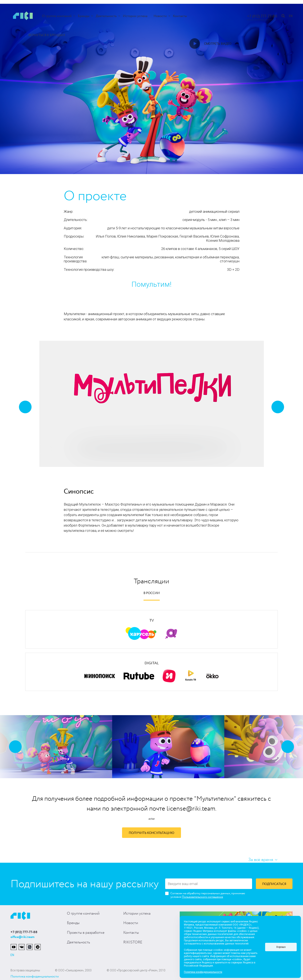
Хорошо (281, 947)
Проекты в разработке (86, 933)
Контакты (180, 16)
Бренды (84, 16)
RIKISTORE (133, 942)
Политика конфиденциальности (35, 977)
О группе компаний (57, 16)
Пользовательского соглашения (202, 897)
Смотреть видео (218, 44)
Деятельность (106, 16)
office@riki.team (23, 937)
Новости (160, 16)
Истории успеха (135, 16)
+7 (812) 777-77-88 (262, 16)
